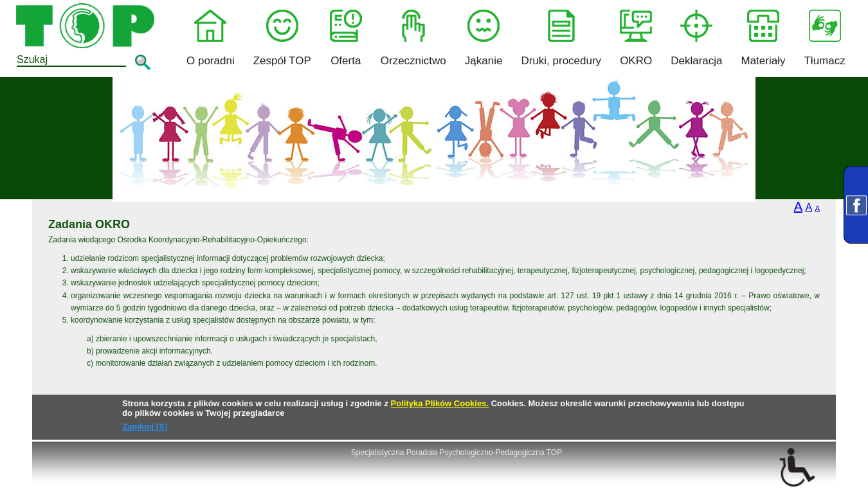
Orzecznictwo (413, 38)
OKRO (636, 38)
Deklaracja (696, 38)
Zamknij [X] (145, 426)
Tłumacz (824, 38)
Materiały (764, 38)
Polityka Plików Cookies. (440, 403)
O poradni (211, 38)
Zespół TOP (282, 38)
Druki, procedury (561, 38)
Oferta (346, 38)
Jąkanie (484, 38)
